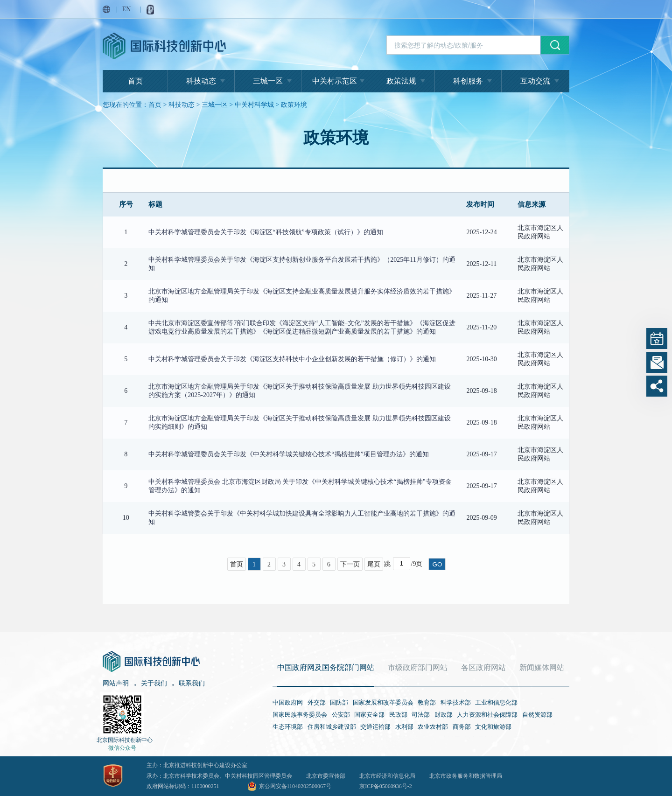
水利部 (404, 727)
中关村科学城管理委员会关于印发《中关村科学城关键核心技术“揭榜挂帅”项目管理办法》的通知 (288, 454)
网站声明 (116, 683)
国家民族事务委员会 (300, 715)
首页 (135, 81)
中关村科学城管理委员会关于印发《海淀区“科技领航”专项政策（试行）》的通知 (266, 232)
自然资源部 (537, 715)
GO (437, 564)
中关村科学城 (254, 105)
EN (127, 9)
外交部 (317, 702)
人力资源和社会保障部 (487, 715)
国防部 (339, 702)
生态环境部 (288, 727)
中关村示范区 (335, 81)
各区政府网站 (483, 667)
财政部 (444, 715)
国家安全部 (369, 715)
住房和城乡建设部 (332, 727)
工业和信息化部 (496, 702)
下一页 (350, 564)
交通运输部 (375, 727)
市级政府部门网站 (418, 667)
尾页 (374, 564)
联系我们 (192, 683)
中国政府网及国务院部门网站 (326, 667)
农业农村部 (433, 727)
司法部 (421, 715)
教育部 (427, 702)
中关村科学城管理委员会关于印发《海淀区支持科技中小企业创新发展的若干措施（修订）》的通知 (292, 359)
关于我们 (154, 683)
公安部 (341, 715)
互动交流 (535, 81)
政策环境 (294, 105)
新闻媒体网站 (542, 667)
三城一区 (268, 81)
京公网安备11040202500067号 (295, 786)
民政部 (398, 715)
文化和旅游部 (493, 727)
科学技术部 (456, 702)
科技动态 (201, 81)
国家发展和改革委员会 (383, 702)
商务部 (462, 727)
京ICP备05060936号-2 (386, 786)
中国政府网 (288, 702)
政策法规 (401, 81)
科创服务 (468, 81)
